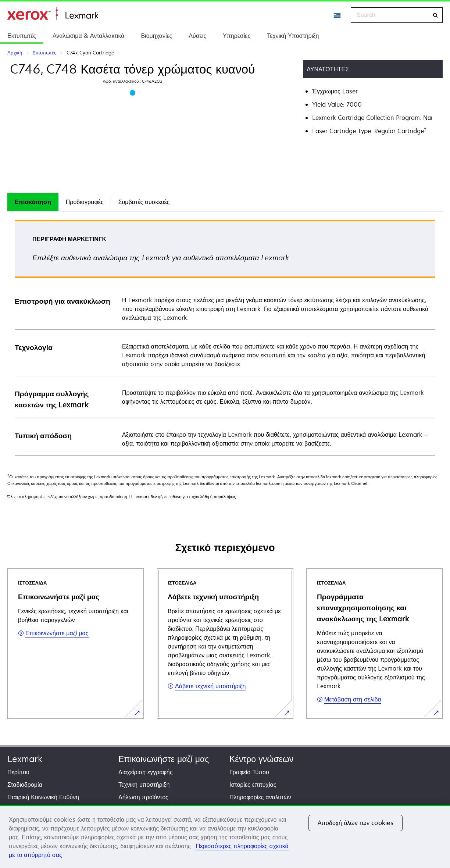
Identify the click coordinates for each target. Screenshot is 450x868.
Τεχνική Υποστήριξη (293, 36)
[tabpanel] (225, 337)
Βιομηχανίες (156, 36)
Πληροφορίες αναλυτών (260, 797)
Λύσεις (197, 36)
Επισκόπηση (33, 202)
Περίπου (18, 772)
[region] (225, 836)
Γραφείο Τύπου (249, 772)
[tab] (33, 202)
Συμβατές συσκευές (144, 202)
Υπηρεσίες (237, 36)
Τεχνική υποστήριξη (144, 785)
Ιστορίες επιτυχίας (253, 785)
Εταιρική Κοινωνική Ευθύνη (43, 797)
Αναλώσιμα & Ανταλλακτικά (88, 36)
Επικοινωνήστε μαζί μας (164, 759)
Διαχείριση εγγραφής (145, 772)
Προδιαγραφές (85, 202)
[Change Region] (337, 15)
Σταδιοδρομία (25, 785)
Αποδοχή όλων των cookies (356, 823)
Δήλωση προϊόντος (143, 797)
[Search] (435, 15)
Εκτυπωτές (22, 36)
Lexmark (25, 759)
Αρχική (53, 14)
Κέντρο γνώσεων (261, 759)
